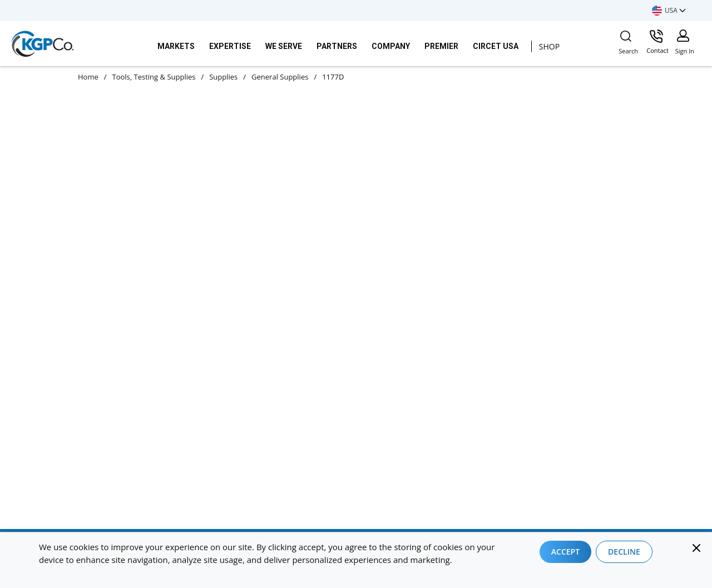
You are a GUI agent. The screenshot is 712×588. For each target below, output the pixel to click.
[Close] (696, 548)
